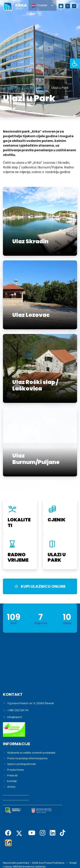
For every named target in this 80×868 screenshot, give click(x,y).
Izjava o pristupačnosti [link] (21, 764)
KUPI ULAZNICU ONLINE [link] (40, 586)
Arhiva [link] (11, 787)
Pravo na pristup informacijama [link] (27, 758)
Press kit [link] (12, 775)
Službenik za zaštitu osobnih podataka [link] (31, 753)
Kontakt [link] (12, 781)
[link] (75, 63)
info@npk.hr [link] (15, 717)
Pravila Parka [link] (15, 770)
